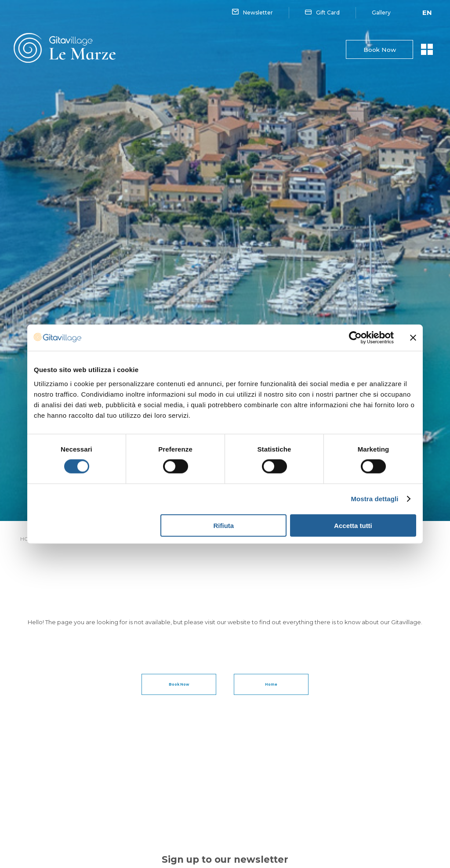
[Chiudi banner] (413, 338)
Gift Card (322, 13)
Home (271, 684)
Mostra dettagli (374, 499)
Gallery (381, 13)
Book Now (378, 50)
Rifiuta (224, 525)
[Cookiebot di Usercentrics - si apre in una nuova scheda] (355, 338)
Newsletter (252, 13)
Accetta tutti (353, 525)
